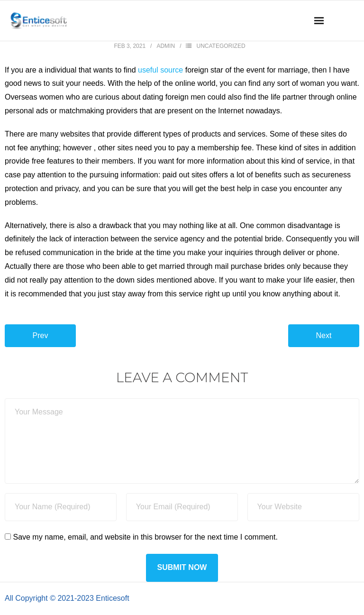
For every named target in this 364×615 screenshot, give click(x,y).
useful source (160, 70)
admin (166, 46)
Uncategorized (221, 46)
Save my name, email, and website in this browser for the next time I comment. (145, 537)
